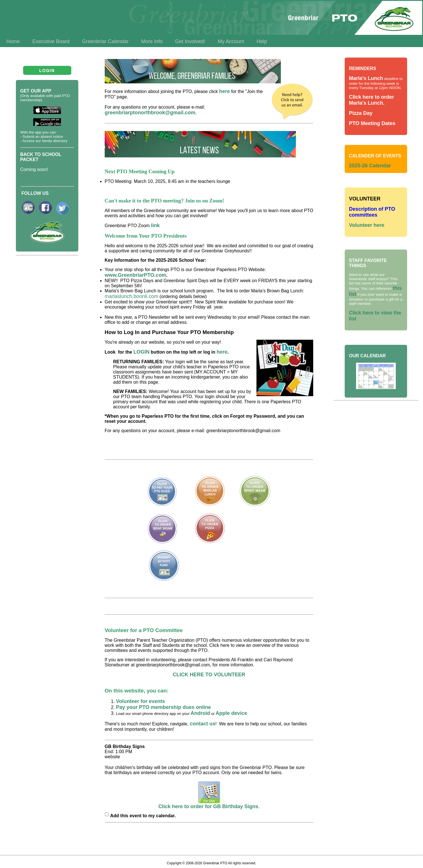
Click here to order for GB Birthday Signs (208, 804)
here (224, 91)
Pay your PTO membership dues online (164, 707)
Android (200, 713)
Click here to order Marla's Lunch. (372, 100)
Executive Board (51, 41)
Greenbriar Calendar (105, 41)
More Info (152, 41)
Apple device (231, 713)
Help (262, 41)
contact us (203, 724)
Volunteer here (367, 225)
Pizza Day (361, 113)
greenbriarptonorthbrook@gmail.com (150, 113)
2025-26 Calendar (370, 166)
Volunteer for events (141, 701)
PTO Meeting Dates (372, 123)
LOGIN (141, 352)
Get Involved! (190, 41)
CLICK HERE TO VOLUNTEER (209, 675)
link (155, 225)
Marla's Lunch (366, 78)
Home (13, 41)
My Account (231, 41)
